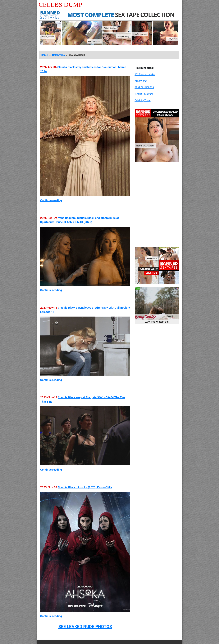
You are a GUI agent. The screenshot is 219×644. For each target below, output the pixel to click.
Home (44, 55)
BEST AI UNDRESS (144, 87)
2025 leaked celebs (145, 74)
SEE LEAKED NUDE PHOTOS (85, 627)
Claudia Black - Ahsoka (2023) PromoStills (85, 487)
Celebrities (58, 55)
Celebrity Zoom (143, 100)
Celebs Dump (60, 5)
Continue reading (51, 200)
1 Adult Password (144, 94)
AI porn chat (141, 81)
